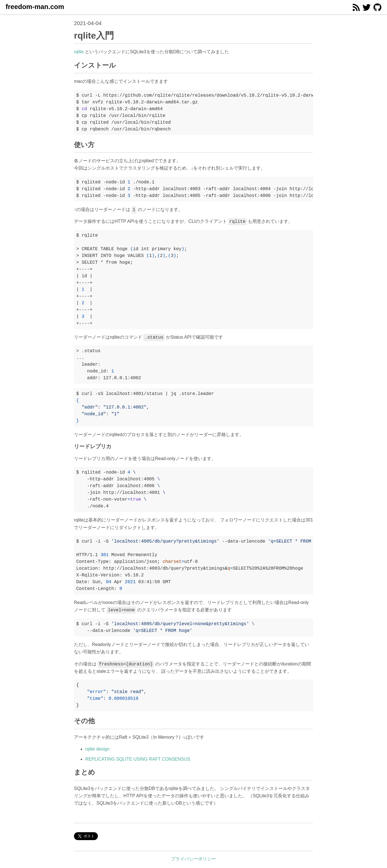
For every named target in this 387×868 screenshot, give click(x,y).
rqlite (79, 52)
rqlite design (97, 749)
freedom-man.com (35, 7)
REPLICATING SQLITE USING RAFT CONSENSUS (138, 759)
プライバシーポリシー (193, 859)
